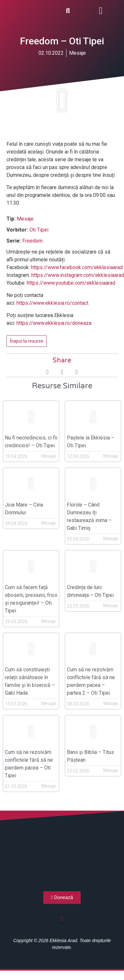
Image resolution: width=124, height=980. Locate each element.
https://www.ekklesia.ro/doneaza (54, 323)
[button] (101, 11)
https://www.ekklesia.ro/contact (52, 303)
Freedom (32, 241)
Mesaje (77, 53)
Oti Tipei (39, 230)
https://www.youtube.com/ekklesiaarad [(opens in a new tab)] (71, 283)
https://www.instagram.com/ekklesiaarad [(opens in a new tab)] (78, 275)
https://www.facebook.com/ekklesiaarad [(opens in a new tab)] (77, 267)
